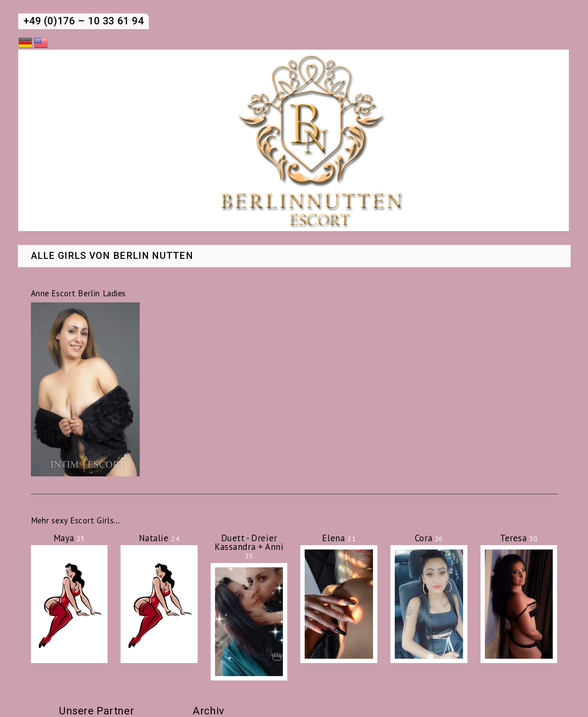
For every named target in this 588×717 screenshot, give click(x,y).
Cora (429, 538)
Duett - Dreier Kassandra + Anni (249, 546)
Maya (69, 538)
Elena (339, 538)
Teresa (519, 538)
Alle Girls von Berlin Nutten (112, 256)
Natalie (159, 538)
